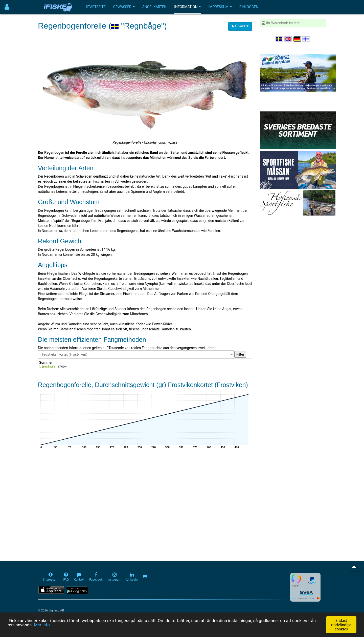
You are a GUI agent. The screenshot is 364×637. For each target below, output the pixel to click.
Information (187, 7)
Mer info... (43, 625)
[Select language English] (288, 39)
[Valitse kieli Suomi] (306, 39)
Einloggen (249, 7)
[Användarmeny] (7, 7)
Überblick (240, 26)
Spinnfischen (49, 367)
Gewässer (124, 7)
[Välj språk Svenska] (280, 39)
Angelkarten (154, 7)
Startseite (96, 7)
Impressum (220, 7)
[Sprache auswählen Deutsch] (298, 39)
